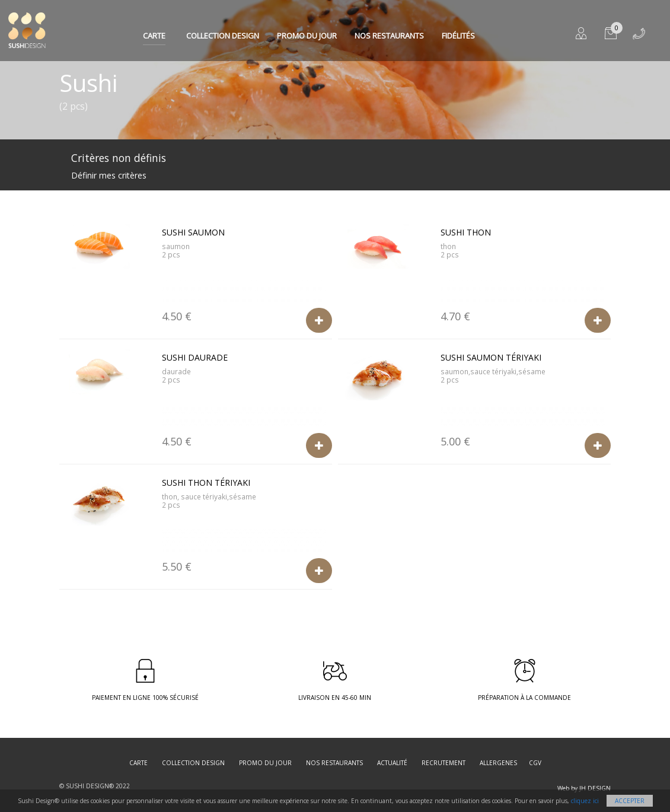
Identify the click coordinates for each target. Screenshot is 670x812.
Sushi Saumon (193, 232)
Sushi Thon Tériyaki (206, 483)
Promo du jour (307, 36)
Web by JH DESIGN (584, 788)
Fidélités (458, 36)
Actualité (392, 763)
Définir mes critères (109, 175)
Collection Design (223, 36)
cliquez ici (585, 801)
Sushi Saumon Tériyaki (491, 357)
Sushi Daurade (195, 357)
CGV (535, 763)
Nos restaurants (389, 36)
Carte (154, 36)
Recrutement (444, 763)
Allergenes (498, 763)
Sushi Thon (466, 232)
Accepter (630, 801)
